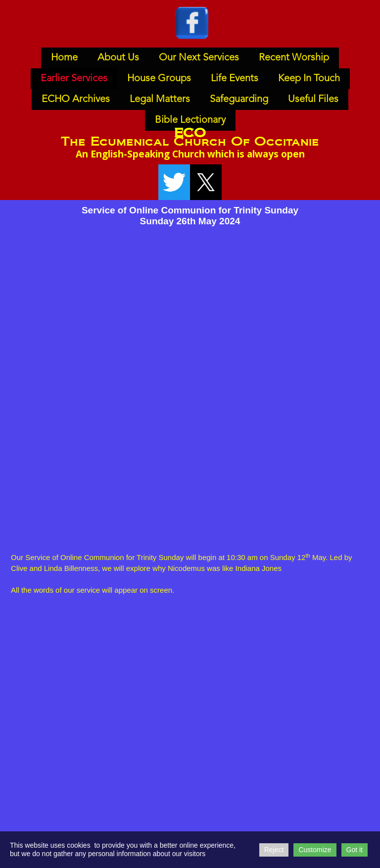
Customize (315, 850)
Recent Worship (294, 58)
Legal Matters (160, 100)
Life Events (235, 79)
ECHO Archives (76, 100)
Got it (355, 850)
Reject (274, 850)
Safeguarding (239, 100)
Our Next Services (199, 58)
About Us (118, 58)
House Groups (159, 79)
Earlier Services (74, 79)
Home (64, 58)
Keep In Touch (309, 79)
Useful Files (313, 100)
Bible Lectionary (190, 120)
